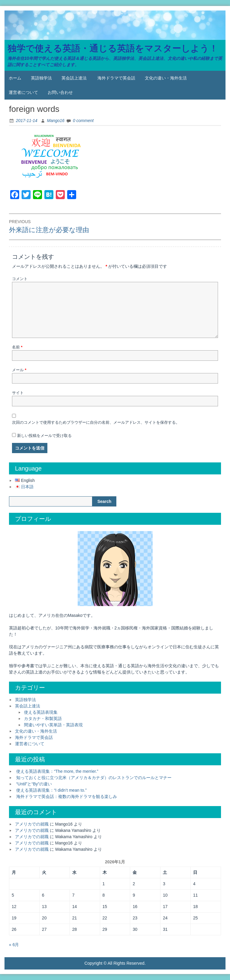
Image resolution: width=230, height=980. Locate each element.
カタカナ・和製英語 (43, 719)
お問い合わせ (60, 92)
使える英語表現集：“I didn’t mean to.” (51, 790)
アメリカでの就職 (32, 824)
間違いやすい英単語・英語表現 (53, 725)
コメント (20, 279)
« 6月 (14, 945)
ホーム (15, 78)
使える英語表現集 (41, 712)
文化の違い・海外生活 (166, 78)
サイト (18, 393)
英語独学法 (41, 78)
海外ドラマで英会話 (116, 78)
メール (19, 370)
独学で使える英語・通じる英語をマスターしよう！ (113, 48)
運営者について (23, 92)
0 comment (83, 121)
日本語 (27, 487)
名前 (17, 347)
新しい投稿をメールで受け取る (44, 436)
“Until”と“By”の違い (34, 784)
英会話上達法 (74, 78)
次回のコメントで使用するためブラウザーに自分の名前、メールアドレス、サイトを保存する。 (96, 422)
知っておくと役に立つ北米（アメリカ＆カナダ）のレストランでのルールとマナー (94, 778)
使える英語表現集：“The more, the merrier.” (57, 771)
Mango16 (56, 121)
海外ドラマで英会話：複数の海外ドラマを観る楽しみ (67, 796)
